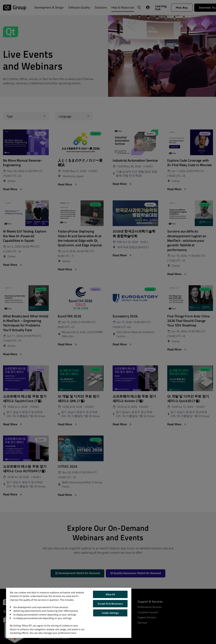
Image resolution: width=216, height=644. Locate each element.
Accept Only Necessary (110, 604)
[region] (69, 613)
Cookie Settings (110, 613)
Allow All (110, 594)
